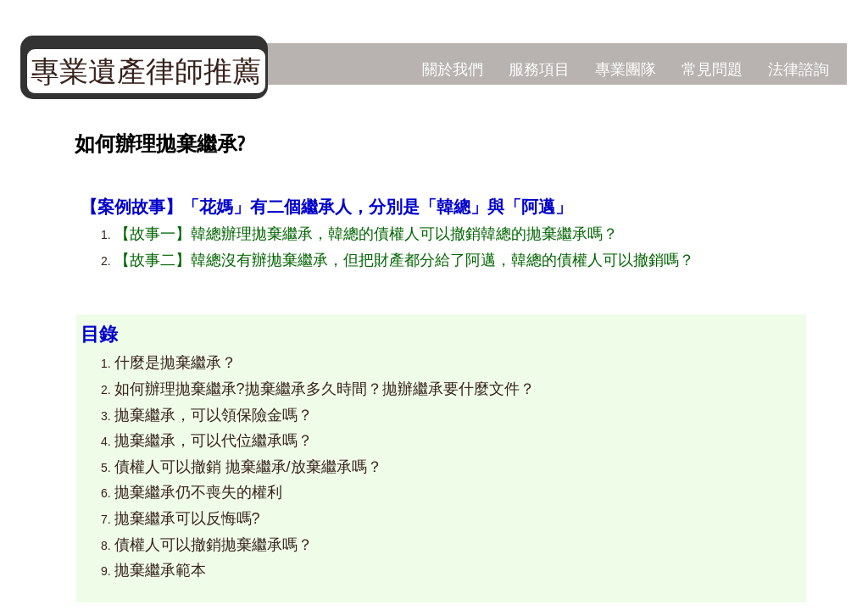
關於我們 (453, 69)
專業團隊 (626, 69)
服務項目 (539, 69)
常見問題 (712, 69)
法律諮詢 (798, 69)
